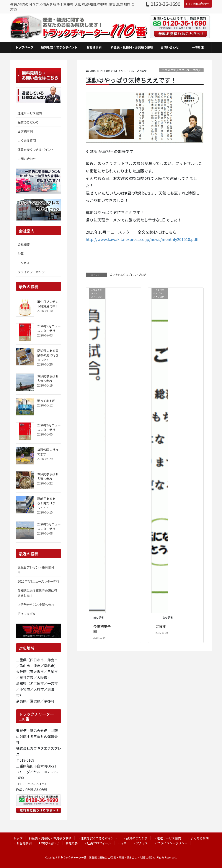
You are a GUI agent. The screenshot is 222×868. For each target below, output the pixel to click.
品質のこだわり (28, 122)
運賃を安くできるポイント (36, 150)
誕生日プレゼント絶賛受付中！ (48, 304)
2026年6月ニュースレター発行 (49, 427)
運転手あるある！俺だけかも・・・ (46, 503)
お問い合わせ (198, 4)
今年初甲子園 (102, 629)
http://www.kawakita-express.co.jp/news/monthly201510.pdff (142, 239)
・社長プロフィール (98, 843)
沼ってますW (46, 401)
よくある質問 (27, 140)
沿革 (21, 254)
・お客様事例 (23, 843)
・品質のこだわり (135, 838)
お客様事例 (25, 131)
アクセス (24, 263)
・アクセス (140, 843)
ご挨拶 (161, 626)
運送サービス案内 (30, 113)
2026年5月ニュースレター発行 (49, 526)
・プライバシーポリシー (171, 843)
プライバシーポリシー (33, 272)
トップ (18, 838)
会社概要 (24, 244)
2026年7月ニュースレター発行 (49, 328)
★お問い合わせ (49, 843)
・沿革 (122, 843)
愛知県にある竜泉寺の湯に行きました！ (48, 355)
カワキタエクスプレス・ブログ (181, 70)
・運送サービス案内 (167, 838)
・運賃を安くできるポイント (97, 838)
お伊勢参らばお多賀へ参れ (48, 378)
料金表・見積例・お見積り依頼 (50, 838)
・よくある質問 (198, 838)
